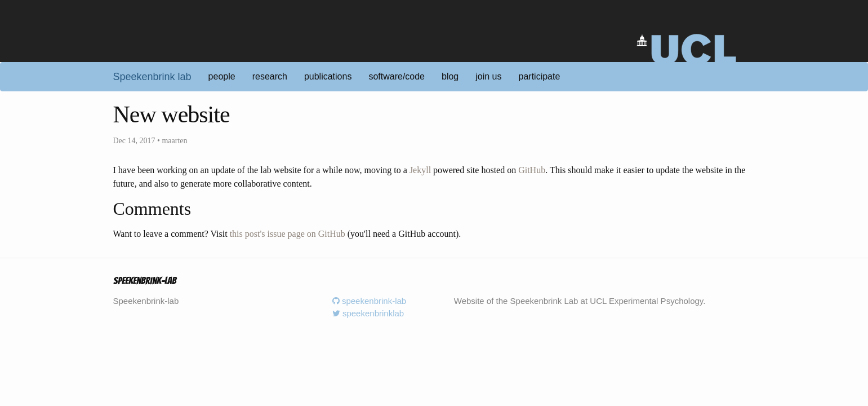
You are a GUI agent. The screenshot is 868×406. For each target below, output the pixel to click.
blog (450, 76)
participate (540, 76)
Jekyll (420, 170)
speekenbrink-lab (369, 301)
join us (488, 76)
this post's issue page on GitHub (288, 234)
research (270, 76)
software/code (397, 76)
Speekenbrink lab (152, 77)
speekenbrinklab (368, 313)
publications (328, 76)
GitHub (532, 170)
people (222, 76)
